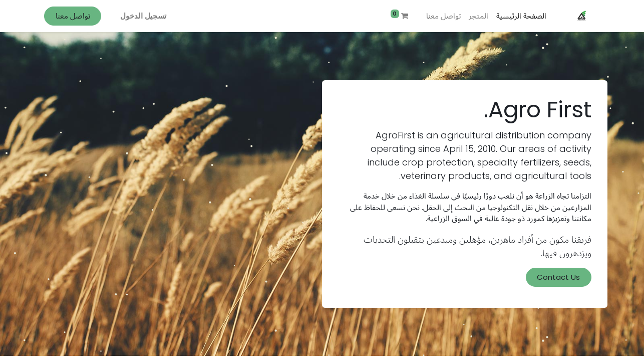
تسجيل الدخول (143, 16)
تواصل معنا (73, 16)
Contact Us (558, 277)
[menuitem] (521, 16)
